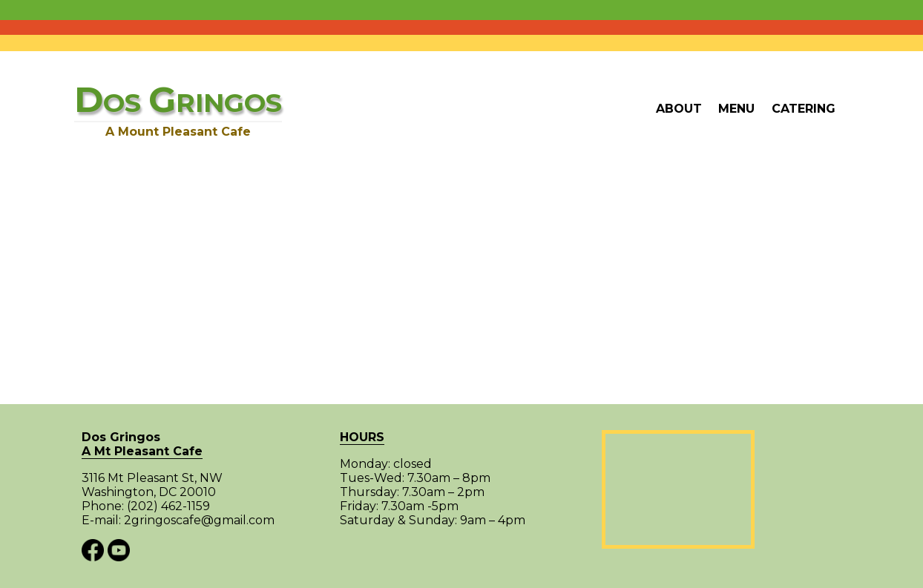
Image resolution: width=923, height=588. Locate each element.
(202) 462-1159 (168, 506)
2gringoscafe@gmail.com (199, 520)
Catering (804, 109)
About (679, 109)
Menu (736, 109)
